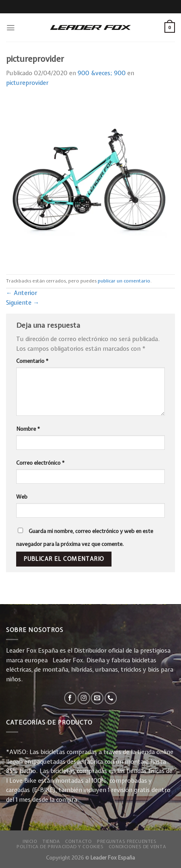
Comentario (32, 361)
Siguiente (23, 303)
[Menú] (11, 28)
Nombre (28, 429)
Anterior (22, 293)
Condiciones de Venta (137, 846)
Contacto (79, 841)
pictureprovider (27, 83)
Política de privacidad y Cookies (60, 846)
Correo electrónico (40, 463)
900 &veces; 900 (102, 73)
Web (22, 497)
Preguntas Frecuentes (127, 841)
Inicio (30, 841)
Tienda (51, 841)
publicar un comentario (124, 281)
